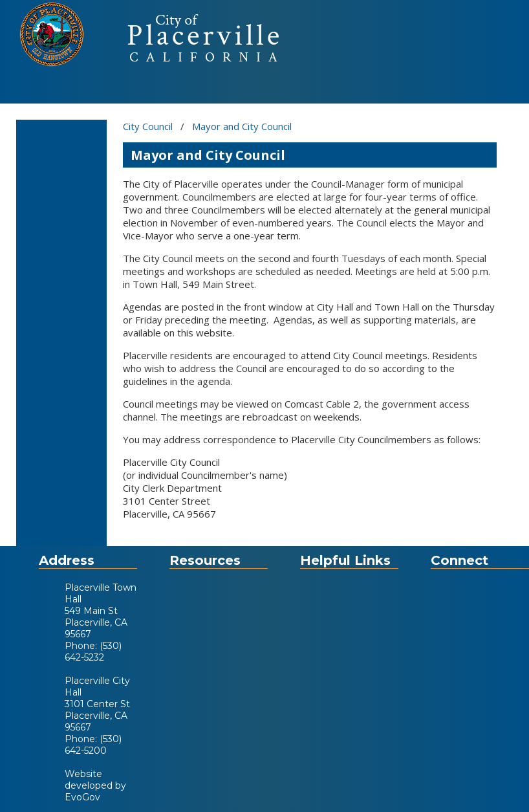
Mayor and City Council (242, 126)
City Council (148, 126)
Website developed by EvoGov (95, 785)
